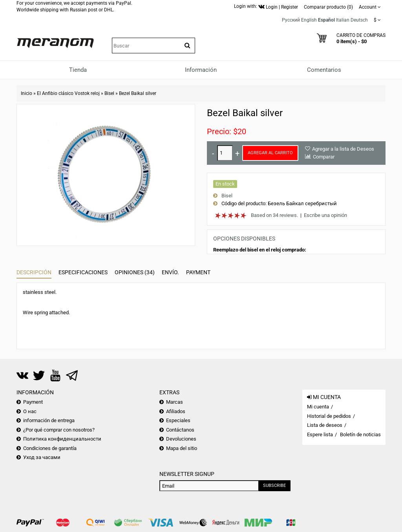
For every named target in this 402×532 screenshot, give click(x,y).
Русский (291, 20)
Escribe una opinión (325, 215)
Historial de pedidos (329, 416)
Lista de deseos (325, 425)
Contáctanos (180, 430)
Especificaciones (83, 272)
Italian (343, 20)
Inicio (26, 93)
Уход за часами (42, 457)
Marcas (175, 402)
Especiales (178, 420)
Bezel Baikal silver (138, 93)
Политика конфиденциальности (62, 439)
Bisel (109, 93)
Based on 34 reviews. (274, 215)
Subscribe (274, 486)
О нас (30, 411)
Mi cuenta (318, 407)
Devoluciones (181, 439)
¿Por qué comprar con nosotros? (59, 430)
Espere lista (320, 435)
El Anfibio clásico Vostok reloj (68, 93)
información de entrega (49, 420)
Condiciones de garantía (50, 448)
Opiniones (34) (135, 272)
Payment (198, 272)
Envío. (170, 272)
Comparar (324, 157)
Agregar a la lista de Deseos (343, 149)
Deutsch (359, 20)
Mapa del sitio (182, 448)
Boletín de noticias (360, 435)
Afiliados (176, 411)
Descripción (34, 272)
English (309, 20)
